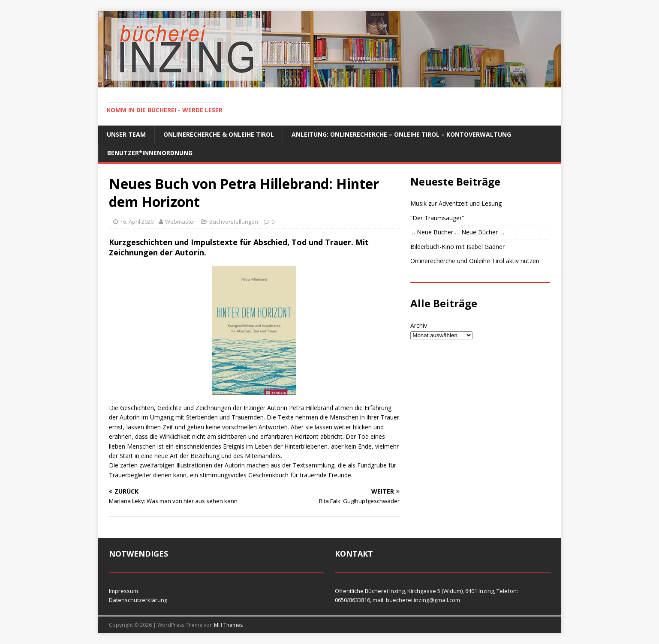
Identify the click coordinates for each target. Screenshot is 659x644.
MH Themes (228, 625)
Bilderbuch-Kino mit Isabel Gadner (457, 247)
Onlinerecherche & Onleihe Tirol (219, 134)
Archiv (419, 325)
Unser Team (126, 134)
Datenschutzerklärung (138, 600)
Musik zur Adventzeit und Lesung (456, 203)
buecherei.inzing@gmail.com (423, 600)
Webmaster (180, 222)
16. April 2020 (137, 222)
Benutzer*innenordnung (150, 153)
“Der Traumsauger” (437, 218)
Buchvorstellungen (234, 222)
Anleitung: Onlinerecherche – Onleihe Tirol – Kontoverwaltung (401, 134)
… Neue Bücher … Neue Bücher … (457, 232)
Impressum (123, 591)
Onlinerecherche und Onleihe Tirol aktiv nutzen (475, 261)
